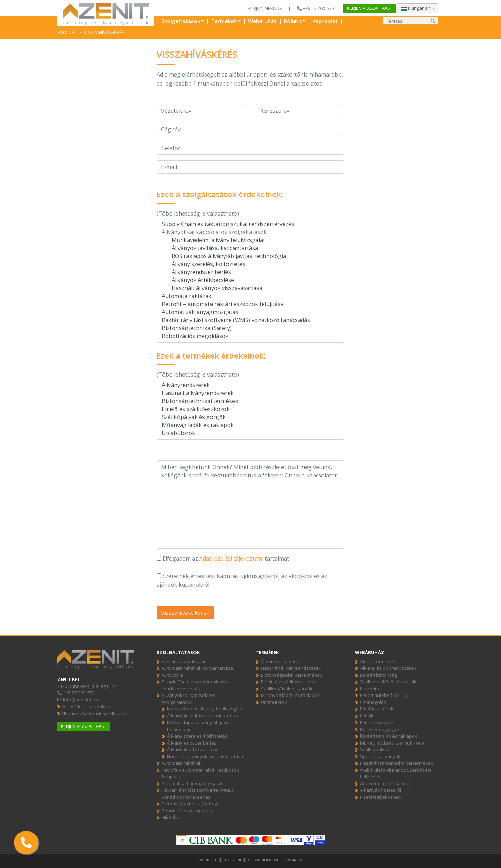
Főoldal (67, 32)
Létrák (367, 716)
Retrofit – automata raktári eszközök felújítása (250, 304)
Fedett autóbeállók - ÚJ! (384, 695)
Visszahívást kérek (185, 613)
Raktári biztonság (379, 675)
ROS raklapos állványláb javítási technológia (250, 256)
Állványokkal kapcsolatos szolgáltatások (250, 232)
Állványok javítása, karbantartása (250, 248)
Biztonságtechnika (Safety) (250, 328)
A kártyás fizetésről (381, 790)
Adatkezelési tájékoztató (231, 558)
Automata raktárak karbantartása (197, 668)
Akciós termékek (377, 661)
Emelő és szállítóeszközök (250, 409)
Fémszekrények (377, 722)
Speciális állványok (380, 756)
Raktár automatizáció (184, 661)
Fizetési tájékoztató (381, 797)
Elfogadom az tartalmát (223, 558)
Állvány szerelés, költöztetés (250, 264)
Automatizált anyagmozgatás (250, 312)
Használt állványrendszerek (250, 393)
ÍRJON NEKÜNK (264, 8)
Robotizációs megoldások (250, 336)
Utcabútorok (250, 433)
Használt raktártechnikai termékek (397, 763)
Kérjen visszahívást (370, 8)
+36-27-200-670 (315, 8)
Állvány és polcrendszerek (388, 668)
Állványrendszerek (250, 385)
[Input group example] (405, 21)
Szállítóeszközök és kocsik (388, 682)
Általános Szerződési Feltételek (93, 713)
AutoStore (172, 675)
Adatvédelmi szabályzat (85, 706)
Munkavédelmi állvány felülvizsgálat (250, 240)
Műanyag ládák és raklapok (250, 425)
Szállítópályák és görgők (250, 417)
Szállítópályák (375, 749)
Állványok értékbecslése (250, 280)
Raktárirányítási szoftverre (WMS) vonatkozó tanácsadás (250, 320)
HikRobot (171, 817)
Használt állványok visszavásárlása (250, 288)
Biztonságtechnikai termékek (250, 401)
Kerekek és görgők (380, 729)
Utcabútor (371, 689)
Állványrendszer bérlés (250, 272)
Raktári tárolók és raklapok (389, 736)
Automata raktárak (250, 296)
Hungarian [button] (416, 8)
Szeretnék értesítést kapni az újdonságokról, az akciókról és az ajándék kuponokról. (242, 580)
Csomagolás (373, 702)
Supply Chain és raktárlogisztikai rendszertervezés (250, 224)
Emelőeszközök (377, 709)
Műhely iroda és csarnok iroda (392, 743)
